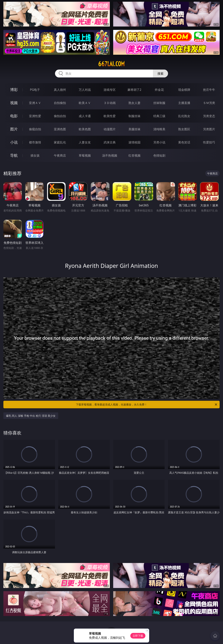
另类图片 (209, 129)
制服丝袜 (134, 116)
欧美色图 (85, 129)
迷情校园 (134, 142)
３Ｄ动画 (110, 103)
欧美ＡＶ (85, 103)
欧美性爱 (110, 116)
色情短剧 (159, 155)
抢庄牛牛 (209, 90)
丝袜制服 (159, 103)
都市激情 (35, 142)
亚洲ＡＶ (35, 103)
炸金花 (159, 90)
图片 (14, 129)
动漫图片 (110, 129)
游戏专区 (110, 90)
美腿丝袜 (134, 129)
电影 (14, 116)
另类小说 (159, 142)
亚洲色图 (60, 129)
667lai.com (111, 64)
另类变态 (209, 116)
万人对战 (85, 90)
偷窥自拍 (35, 129)
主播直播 (184, 103)
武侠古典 (110, 142)
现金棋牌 (184, 90)
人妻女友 (85, 142)
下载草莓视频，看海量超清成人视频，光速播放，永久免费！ (147, 405)
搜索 (160, 73)
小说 (14, 142)
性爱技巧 (209, 142)
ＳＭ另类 (209, 103)
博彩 (14, 90)
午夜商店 (60, 155)
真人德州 (60, 90)
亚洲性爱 (35, 116)
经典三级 (159, 116)
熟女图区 (184, 129)
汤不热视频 (110, 155)
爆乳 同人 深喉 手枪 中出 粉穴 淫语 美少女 (31, 416)
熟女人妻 (134, 103)
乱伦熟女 (184, 116)
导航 (14, 155)
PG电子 (35, 90)
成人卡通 (85, 116)
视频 (14, 103)
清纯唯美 (159, 129)
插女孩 (35, 155)
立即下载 (138, 636)
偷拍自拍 (60, 116)
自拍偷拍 (60, 103)
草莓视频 (85, 155)
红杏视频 (134, 155)
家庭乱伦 (60, 142)
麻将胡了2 (134, 90)
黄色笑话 (184, 142)
